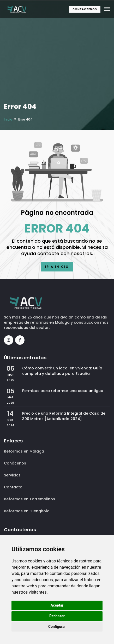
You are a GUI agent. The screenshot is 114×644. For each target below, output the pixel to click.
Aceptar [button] (57, 605)
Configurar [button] (57, 627)
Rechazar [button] (57, 616)
